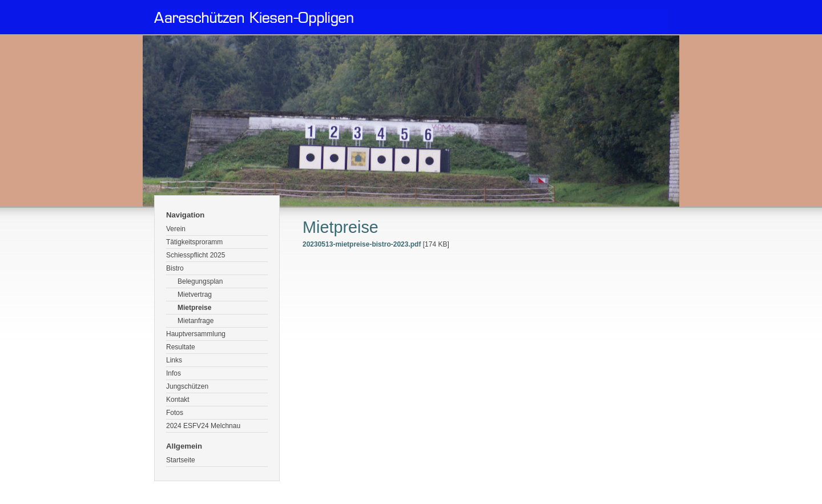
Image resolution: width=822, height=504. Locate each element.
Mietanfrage (196, 321)
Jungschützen (187, 386)
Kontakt (178, 400)
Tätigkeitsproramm (194, 242)
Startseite (181, 460)
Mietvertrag (195, 295)
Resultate (181, 347)
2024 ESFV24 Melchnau (203, 426)
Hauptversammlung (196, 334)
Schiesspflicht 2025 (196, 255)
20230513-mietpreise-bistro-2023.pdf (362, 244)
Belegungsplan (200, 281)
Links (174, 360)
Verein (176, 229)
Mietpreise (194, 308)
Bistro (175, 268)
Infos (174, 373)
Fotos (175, 413)
